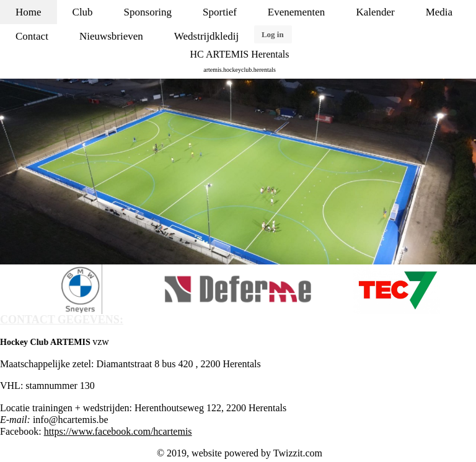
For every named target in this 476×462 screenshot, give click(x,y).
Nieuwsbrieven (111, 36)
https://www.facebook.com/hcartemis (118, 431)
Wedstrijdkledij (206, 36)
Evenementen (297, 12)
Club (83, 12)
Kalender (375, 12)
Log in (273, 34)
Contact (32, 36)
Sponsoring (148, 12)
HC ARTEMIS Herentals (240, 54)
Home (29, 12)
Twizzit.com (298, 453)
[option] (238, 172)
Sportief (220, 12)
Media (439, 12)
